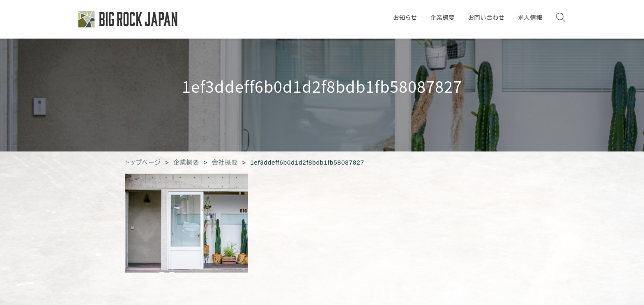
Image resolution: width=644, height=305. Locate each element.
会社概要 (225, 162)
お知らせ (405, 18)
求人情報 (530, 18)
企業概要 (443, 18)
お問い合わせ (486, 18)
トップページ (143, 162)
